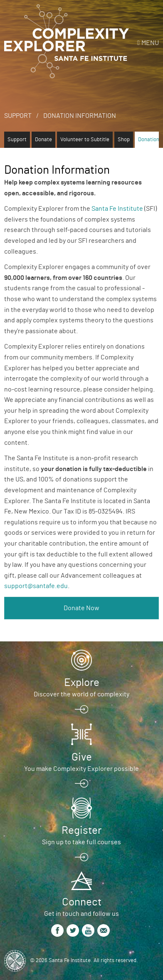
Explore (82, 683)
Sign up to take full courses (81, 842)
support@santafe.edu (36, 586)
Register (81, 830)
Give (82, 757)
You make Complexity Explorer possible (81, 769)
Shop (124, 140)
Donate (43, 140)
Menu (150, 43)
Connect (82, 902)
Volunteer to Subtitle (85, 140)
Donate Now (81, 608)
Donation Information (80, 116)
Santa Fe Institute (117, 209)
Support (18, 116)
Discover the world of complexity (81, 694)
